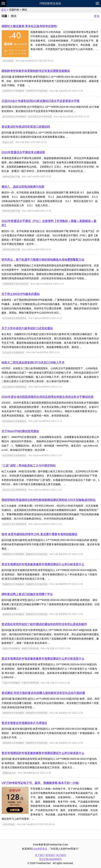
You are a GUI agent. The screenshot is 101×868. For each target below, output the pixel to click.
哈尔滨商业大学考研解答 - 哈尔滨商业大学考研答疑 (27, 117)
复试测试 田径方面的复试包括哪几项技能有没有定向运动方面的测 (43, 693)
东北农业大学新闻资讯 (13, 352)
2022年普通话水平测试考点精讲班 (23, 152)
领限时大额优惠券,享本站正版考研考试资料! (29, 26)
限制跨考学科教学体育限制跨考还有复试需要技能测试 (36, 71)
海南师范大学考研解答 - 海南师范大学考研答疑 (25, 713)
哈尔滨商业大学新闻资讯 (14, 318)
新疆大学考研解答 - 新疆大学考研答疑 (21, 648)
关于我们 (40, 855)
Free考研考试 (40, 849)
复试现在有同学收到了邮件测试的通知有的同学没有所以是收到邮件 (44, 624)
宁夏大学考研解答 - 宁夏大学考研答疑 (21, 683)
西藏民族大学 (9, 773)
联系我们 (50, 855)
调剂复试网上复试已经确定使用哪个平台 (27, 594)
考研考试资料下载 (11, 177)
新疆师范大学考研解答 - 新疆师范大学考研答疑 (25, 554)
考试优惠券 (8, 61)
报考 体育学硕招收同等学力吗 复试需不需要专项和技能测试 (39, 534)
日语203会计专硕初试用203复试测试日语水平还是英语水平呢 (40, 101)
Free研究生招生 (51, 3)
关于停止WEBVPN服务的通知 (21, 294)
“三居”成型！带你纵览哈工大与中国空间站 (29, 466)
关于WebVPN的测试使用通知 (20, 431)
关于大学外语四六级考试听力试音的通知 (27, 328)
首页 (4, 10)
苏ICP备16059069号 (50, 859)
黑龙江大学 (8, 142)
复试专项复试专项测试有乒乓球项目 (24, 723)
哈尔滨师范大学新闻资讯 (14, 455)
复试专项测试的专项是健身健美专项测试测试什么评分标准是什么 (43, 564)
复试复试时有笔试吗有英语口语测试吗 (26, 127)
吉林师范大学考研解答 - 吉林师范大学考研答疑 (25, 91)
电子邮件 (61, 855)
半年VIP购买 (9, 824)
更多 (97, 16)
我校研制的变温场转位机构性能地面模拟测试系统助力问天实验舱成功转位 (49, 500)
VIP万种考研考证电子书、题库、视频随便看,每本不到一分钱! (40, 783)
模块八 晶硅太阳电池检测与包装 (23, 187)
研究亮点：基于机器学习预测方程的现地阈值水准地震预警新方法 (43, 260)
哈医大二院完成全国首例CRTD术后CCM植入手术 (33, 363)
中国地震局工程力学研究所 (16, 284)
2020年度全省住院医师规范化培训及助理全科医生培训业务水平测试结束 (47, 397)
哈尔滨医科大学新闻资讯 (14, 387)
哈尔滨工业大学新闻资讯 (14, 490)
